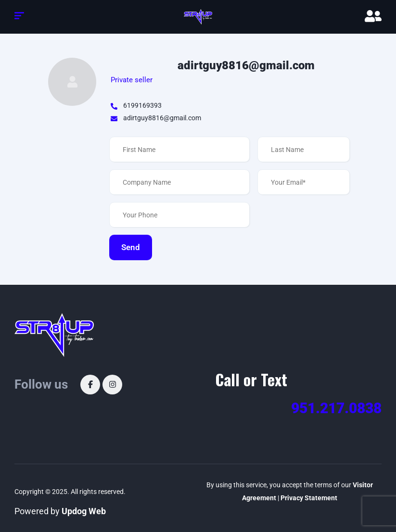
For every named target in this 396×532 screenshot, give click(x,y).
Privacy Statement (309, 498)
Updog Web (84, 511)
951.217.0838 (336, 408)
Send (131, 247)
